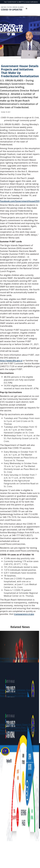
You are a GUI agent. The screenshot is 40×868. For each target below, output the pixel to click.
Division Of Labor (6, 797)
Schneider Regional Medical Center (12, 806)
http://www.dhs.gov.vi (11, 360)
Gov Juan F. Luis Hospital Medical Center (13, 803)
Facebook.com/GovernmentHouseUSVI (20, 201)
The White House (6, 824)
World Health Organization (9, 827)
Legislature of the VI (7, 811)
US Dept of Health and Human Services (13, 821)
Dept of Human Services (8, 808)
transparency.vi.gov (24, 614)
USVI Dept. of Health (7, 800)
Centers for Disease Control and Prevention (14, 818)
